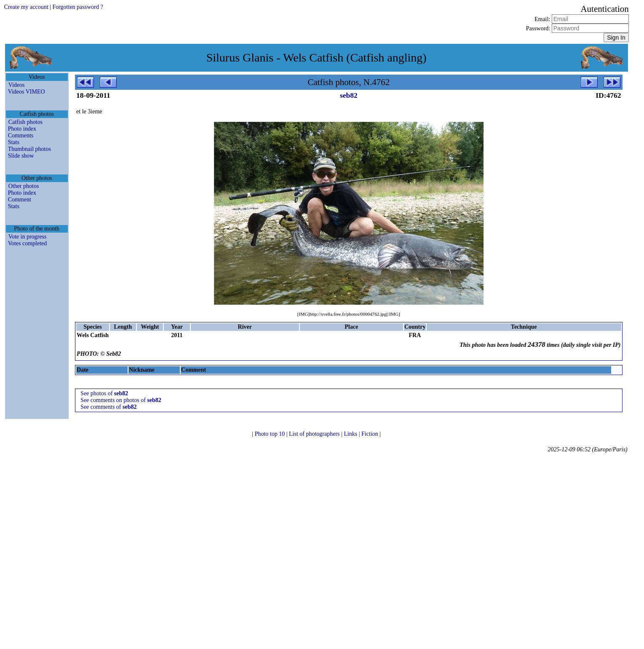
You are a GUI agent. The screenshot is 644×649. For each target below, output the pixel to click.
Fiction (370, 434)
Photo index (22, 129)
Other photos (24, 186)
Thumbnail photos (29, 149)
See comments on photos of (121, 400)
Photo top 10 (271, 434)
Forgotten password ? (77, 7)
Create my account (26, 7)
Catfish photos (25, 122)
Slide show (21, 156)
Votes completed (28, 243)
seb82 (349, 95)
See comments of (108, 407)
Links (351, 434)
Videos (17, 85)
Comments (21, 135)
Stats (14, 142)
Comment (20, 200)
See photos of (104, 393)
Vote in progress (28, 237)
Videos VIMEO (27, 92)
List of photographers (315, 434)
